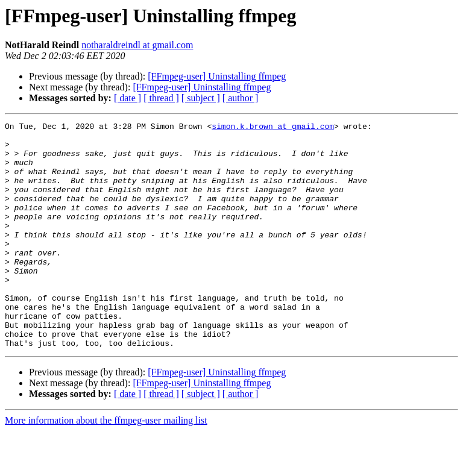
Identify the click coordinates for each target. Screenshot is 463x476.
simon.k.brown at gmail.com (273, 128)
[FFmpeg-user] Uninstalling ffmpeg (217, 76)
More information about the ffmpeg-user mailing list (106, 465)
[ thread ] (161, 98)
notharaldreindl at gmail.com (137, 45)
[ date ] (128, 98)
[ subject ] (201, 98)
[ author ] (241, 98)
